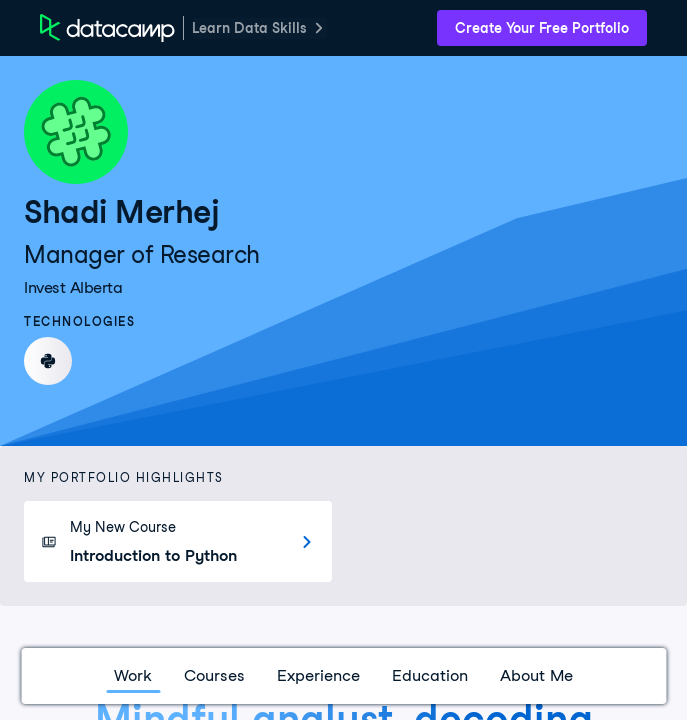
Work (133, 675)
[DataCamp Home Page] (107, 28)
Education (430, 675)
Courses (214, 675)
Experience (318, 675)
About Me (536, 675)
